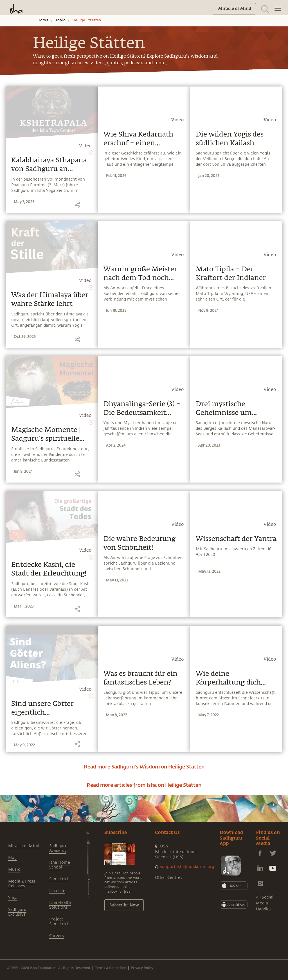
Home (43, 20)
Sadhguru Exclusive (17, 912)
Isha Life (57, 891)
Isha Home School (60, 865)
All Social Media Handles (265, 903)
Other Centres (169, 878)
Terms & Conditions (111, 968)
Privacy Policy (142, 968)
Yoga (13, 898)
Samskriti (59, 879)
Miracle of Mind (24, 846)
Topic (60, 20)
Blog (12, 858)
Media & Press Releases (22, 884)
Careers (57, 936)
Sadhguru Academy (58, 848)
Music (14, 869)
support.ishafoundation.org (187, 867)
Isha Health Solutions (60, 905)
